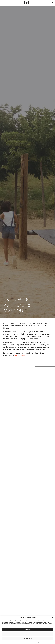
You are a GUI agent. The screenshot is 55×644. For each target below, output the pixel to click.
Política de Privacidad (29, 642)
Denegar (28, 634)
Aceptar (28, 630)
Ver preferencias (27, 638)
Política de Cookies (19, 642)
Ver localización (11, 359)
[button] (53, 618)
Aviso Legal (37, 642)
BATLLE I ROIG (20, 355)
